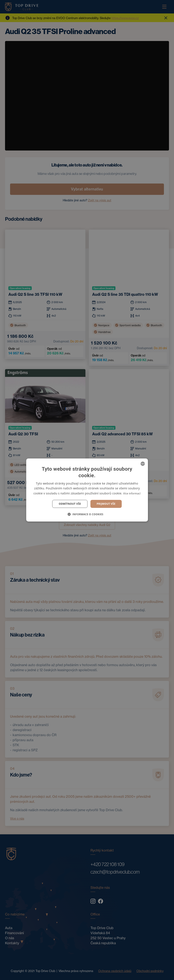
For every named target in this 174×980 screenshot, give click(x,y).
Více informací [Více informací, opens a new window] (132, 493)
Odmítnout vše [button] (70, 504)
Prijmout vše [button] (106, 504)
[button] (87, 514)
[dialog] (87, 490)
